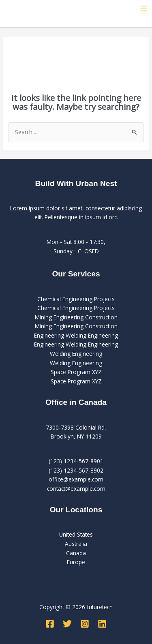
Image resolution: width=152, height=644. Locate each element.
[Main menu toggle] (144, 8)
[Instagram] (85, 624)
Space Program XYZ (76, 372)
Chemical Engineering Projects (76, 299)
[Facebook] (50, 624)
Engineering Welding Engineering (76, 335)
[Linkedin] (102, 624)
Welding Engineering (76, 354)
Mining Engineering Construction (76, 317)
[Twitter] (67, 624)
